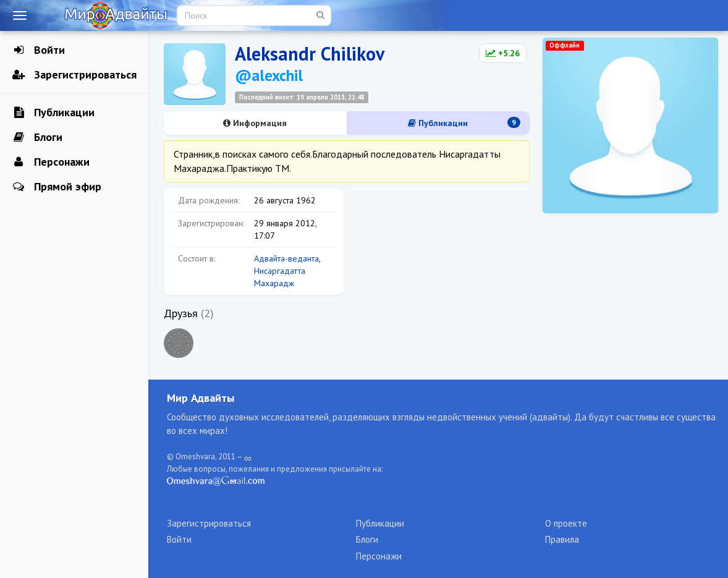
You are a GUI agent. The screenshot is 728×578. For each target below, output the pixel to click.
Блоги (37, 137)
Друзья (181, 313)
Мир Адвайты (201, 398)
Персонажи (51, 162)
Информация (255, 123)
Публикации (53, 113)
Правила (562, 539)
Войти (39, 50)
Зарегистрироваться (74, 75)
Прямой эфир (57, 187)
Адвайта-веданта (286, 258)
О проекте (566, 523)
